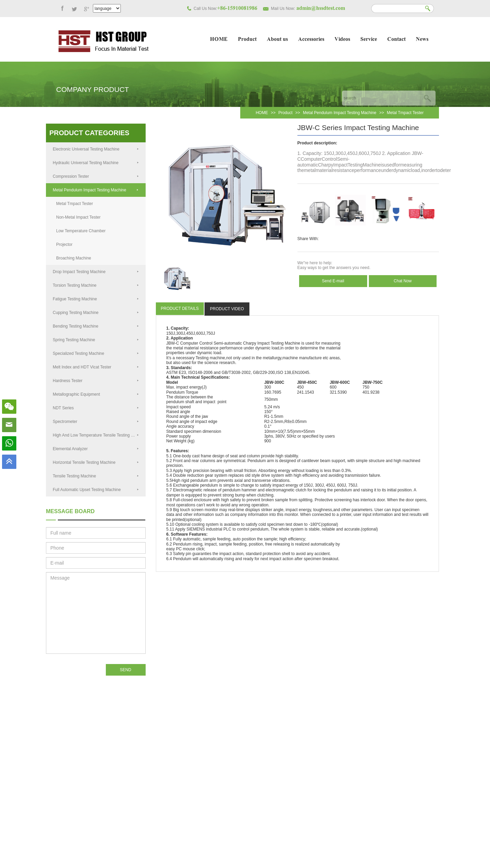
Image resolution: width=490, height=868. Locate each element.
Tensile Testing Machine (96, 476)
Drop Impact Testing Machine (96, 272)
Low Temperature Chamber (81, 231)
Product (247, 40)
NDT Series (96, 408)
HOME (219, 40)
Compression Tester (96, 176)
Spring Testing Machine (96, 340)
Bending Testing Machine (96, 326)
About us (277, 40)
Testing (277, 343)
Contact (396, 40)
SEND (125, 670)
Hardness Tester (96, 381)
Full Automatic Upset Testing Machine (96, 490)
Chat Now (403, 281)
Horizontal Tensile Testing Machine (96, 462)
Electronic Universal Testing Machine (96, 149)
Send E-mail (333, 281)
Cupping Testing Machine (96, 313)
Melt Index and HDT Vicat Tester (96, 367)
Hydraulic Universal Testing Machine (96, 163)
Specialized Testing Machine (96, 353)
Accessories (311, 40)
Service (369, 40)
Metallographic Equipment (96, 394)
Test (199, 358)
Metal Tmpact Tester (405, 113)
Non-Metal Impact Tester (78, 217)
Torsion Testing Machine (96, 285)
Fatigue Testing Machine (96, 299)
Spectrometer (96, 422)
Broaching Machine (74, 258)
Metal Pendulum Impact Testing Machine (340, 113)
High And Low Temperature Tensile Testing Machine (99, 435)
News (422, 40)
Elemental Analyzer (96, 449)
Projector (64, 244)
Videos (342, 40)
